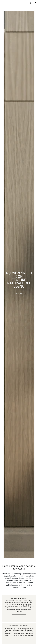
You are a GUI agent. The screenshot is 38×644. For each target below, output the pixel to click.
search (31, 3)
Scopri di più (19, 617)
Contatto (19, 641)
